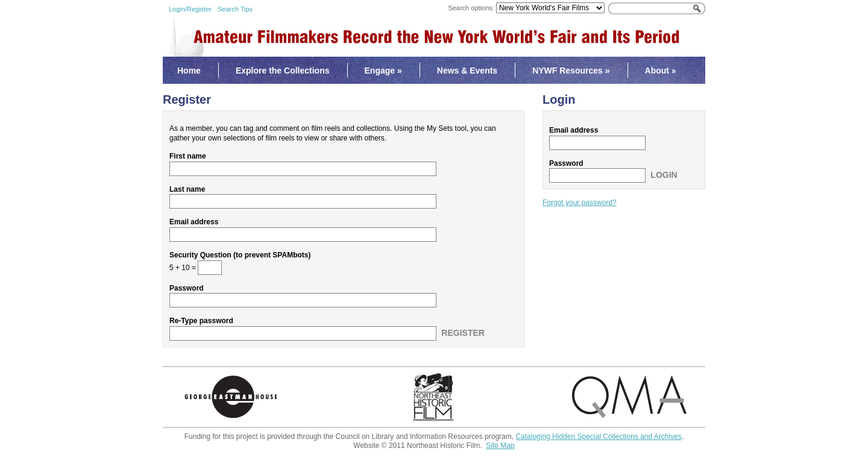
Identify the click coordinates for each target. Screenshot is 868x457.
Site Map (500, 446)
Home (189, 71)
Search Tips (235, 9)
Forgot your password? (580, 203)
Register (463, 333)
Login (664, 175)
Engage (383, 71)
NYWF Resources (571, 71)
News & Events (467, 71)
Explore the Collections (283, 71)
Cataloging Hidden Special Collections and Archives (599, 437)
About (661, 71)
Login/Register (190, 9)
